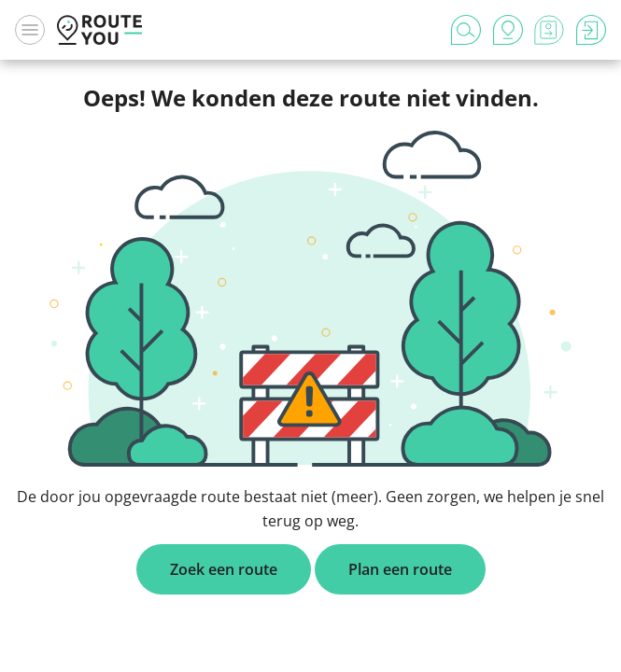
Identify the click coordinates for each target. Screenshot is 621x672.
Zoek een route (224, 569)
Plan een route (400, 569)
